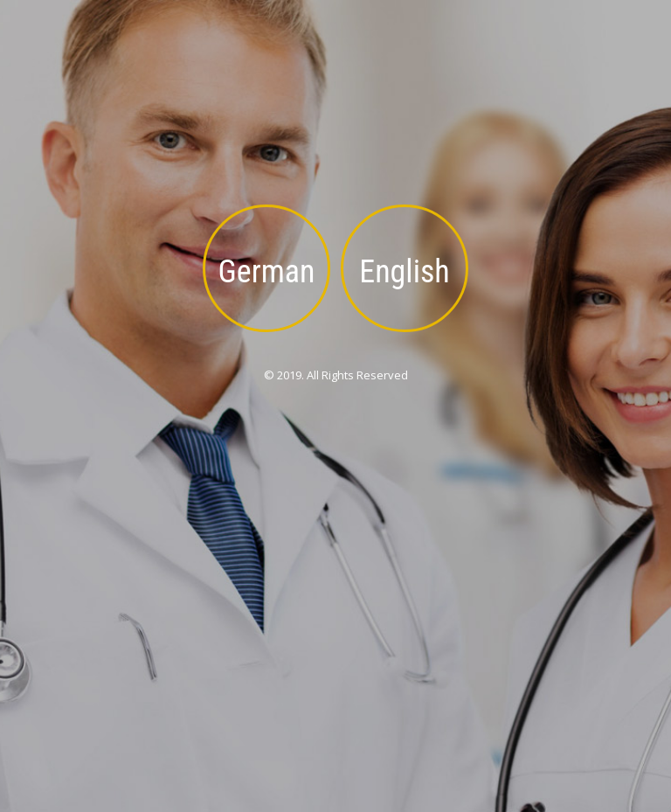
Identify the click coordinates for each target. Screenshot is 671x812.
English (404, 272)
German (267, 272)
